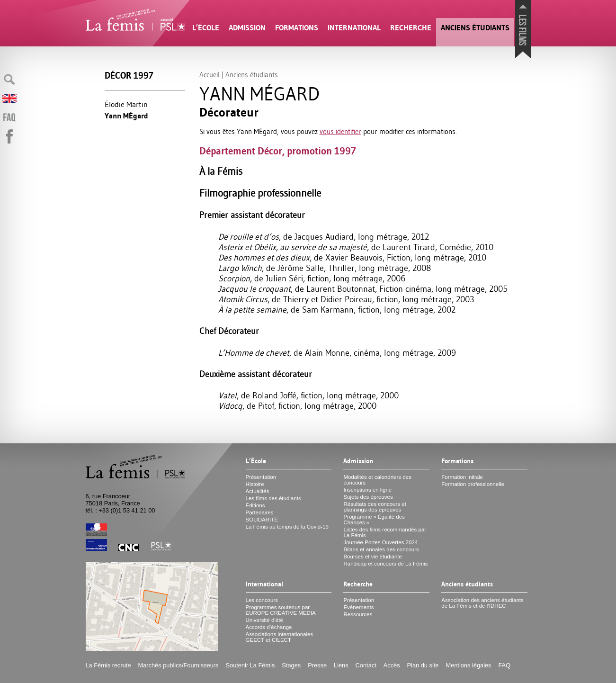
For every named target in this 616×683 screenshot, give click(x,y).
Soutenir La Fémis (250, 665)
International (354, 28)
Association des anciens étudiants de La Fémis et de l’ (482, 603)
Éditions (255, 505)
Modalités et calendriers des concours (377, 480)
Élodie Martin (126, 104)
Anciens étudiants (475, 28)
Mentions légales (468, 665)
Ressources (358, 614)
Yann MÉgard (126, 116)
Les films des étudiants (273, 498)
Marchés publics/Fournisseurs (179, 665)
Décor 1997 (129, 76)
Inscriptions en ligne (367, 490)
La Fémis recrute (108, 665)
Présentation (261, 477)
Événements (358, 607)
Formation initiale (462, 477)
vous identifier (340, 131)
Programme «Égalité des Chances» (374, 520)
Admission (247, 28)
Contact (366, 665)
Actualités (258, 491)
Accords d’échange (269, 627)
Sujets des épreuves (368, 497)
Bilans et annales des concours (381, 549)
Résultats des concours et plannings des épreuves (375, 507)
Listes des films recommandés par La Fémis (385, 532)
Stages (291, 665)
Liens (341, 665)
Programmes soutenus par (281, 610)
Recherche (411, 28)
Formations (297, 28)
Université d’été (264, 620)
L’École (206, 28)
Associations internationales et (280, 637)
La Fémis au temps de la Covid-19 (287, 527)
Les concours (262, 600)
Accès (392, 665)
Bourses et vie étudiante (373, 557)
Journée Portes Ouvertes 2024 (380, 542)
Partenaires (260, 512)
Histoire (255, 484)
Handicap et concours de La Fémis (385, 564)
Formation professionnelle (473, 484)
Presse (317, 665)
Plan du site (423, 665)
